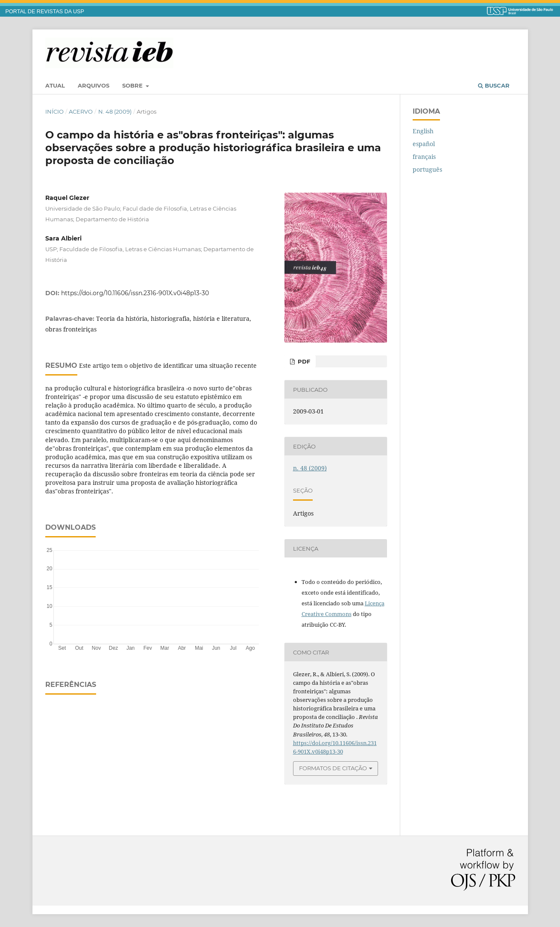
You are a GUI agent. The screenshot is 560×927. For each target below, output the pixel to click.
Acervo (81, 111)
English (423, 131)
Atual (55, 85)
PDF (303, 361)
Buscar (494, 85)
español (424, 144)
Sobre (133, 85)
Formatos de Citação (333, 768)
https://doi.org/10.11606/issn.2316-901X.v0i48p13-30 (135, 293)
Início (54, 111)
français (424, 157)
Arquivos (94, 85)
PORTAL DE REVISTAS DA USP (45, 12)
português (427, 169)
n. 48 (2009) (115, 111)
